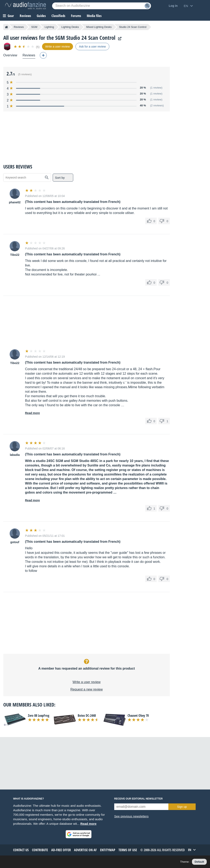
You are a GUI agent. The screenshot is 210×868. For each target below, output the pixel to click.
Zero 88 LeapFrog (39, 716)
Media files (94, 16)
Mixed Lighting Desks (99, 27)
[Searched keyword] (102, 6)
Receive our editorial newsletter (138, 799)
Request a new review (86, 689)
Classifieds (58, 16)
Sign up (182, 807)
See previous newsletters (131, 816)
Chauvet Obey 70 (138, 716)
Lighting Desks (70, 27)
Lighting (49, 27)
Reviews (25, 16)
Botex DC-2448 (87, 716)
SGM (34, 27)
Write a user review (87, 682)
